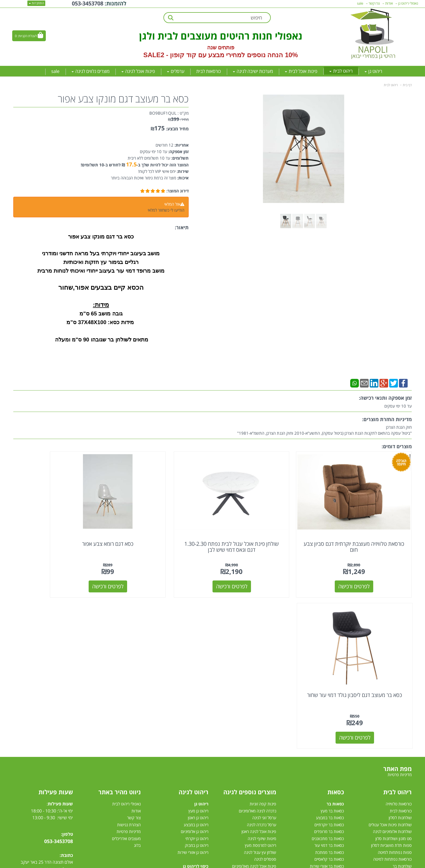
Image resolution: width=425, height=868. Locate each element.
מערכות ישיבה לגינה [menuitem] (253, 71)
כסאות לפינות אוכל (327, 712)
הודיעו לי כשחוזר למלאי (166, 210)
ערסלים (270, 753)
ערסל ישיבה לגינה (262, 712)
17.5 (131, 164)
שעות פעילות (56, 624)
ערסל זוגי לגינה (264, 650)
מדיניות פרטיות (129, 663)
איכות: (182, 178)
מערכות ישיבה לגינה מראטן (187, 733)
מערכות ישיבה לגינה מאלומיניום (183, 726)
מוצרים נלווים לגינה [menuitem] (91, 71)
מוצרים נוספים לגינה (250, 624)
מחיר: (178, 119)
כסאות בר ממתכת (329, 684)
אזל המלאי (172, 204)
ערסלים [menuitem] (176, 71)
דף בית (407, 85)
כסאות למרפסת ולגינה (258, 740)
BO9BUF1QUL (163, 113)
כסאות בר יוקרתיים (329, 657)
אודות (136, 643)
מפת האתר (397, 601)
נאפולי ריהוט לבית (126, 636)
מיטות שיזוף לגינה (262, 670)
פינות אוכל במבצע (397, 726)
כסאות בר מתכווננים (327, 670)
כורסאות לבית (401, 643)
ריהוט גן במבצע (196, 657)
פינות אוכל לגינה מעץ (259, 705)
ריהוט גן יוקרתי (197, 670)
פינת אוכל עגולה (399, 746)
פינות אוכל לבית (397, 719)
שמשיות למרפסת (262, 767)
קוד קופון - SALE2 (170, 55)
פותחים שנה (221, 47)
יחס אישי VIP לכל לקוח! (157, 171)
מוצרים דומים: (397, 446)
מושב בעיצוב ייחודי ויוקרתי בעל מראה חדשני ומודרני (101, 253)
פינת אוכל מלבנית (397, 740)
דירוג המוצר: (178, 191)
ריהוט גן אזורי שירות (193, 684)
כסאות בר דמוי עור (329, 677)
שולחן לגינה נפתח (262, 746)
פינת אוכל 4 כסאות (396, 753)
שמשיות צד (267, 774)
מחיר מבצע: (177, 129)
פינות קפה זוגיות (263, 636)
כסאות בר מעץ (332, 643)
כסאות (336, 624)
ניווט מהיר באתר (120, 624)
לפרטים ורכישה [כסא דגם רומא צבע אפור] (162, 569)
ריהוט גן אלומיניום (195, 663)
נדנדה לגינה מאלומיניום (257, 643)
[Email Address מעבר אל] (28, 738)
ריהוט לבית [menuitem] (341, 71)
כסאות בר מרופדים (329, 663)
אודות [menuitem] (389, 3)
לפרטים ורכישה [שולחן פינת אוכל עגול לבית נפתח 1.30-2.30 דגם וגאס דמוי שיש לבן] (263, 569)
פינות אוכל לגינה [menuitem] (138, 71)
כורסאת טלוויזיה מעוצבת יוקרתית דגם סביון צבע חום (365, 530)
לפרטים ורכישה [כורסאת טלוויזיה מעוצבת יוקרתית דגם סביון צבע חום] (365, 569)
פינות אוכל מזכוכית (397, 733)
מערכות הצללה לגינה (259, 760)
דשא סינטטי (267, 795)
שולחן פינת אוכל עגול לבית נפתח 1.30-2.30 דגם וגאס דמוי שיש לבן (263, 530)
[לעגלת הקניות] (29, 36)
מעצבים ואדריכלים (126, 670)
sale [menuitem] (55, 71)
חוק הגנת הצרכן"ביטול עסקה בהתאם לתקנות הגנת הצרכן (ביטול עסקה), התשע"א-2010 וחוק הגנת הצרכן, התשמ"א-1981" (324, 430)
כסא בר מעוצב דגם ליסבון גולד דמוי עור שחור (60, 530)
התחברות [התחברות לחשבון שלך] (36, 3)
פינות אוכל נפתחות (396, 760)
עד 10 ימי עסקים (154, 151)
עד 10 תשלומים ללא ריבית (149, 158)
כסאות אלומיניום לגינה (259, 733)
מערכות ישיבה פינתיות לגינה (186, 719)
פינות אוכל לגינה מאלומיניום (254, 698)
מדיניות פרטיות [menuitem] (400, 607)
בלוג (137, 677)
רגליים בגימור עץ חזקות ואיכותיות (101, 262)
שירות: (182, 171)
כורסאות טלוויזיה (399, 636)
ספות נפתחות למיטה (395, 684)
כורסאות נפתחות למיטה (392, 691)
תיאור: (182, 227)
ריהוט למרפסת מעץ (260, 677)
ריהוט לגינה (194, 624)
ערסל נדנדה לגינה (262, 657)
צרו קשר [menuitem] (374, 3)
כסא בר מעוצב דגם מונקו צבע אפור (123, 99)
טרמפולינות (267, 788)
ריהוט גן (201, 636)
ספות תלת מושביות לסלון (391, 677)
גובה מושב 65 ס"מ (101, 314)
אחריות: (181, 145)
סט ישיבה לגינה (195, 767)
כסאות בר (335, 636)
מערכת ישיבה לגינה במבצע (187, 746)
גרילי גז (271, 726)
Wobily (230, 863)
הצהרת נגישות (129, 657)
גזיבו (273, 781)
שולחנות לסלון (400, 650)
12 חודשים (165, 145)
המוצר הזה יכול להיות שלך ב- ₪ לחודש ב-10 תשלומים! (135, 165)
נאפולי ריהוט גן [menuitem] (408, 3)
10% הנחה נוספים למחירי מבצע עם (248, 55)
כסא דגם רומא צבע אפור (162, 527)
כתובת (67, 687)
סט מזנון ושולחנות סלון (394, 670)
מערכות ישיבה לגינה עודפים (186, 760)
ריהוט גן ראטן (198, 650)
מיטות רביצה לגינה (194, 774)
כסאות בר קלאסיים (329, 691)
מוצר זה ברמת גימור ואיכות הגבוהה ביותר (144, 178)
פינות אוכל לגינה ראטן (259, 663)
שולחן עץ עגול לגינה (260, 684)
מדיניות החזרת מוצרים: (387, 419)
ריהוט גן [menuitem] (373, 71)
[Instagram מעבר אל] (38, 738)
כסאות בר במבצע (330, 650)
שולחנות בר (402, 698)
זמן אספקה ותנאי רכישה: (385, 398)
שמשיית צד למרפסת (260, 719)
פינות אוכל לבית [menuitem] (301, 71)
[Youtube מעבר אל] (49, 738)
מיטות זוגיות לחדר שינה (393, 705)
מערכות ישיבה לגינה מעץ (188, 740)
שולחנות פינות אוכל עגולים (390, 657)
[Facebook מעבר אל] (59, 738)
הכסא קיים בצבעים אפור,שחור (101, 287)
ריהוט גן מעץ (198, 643)
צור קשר (134, 650)
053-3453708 (59, 673)
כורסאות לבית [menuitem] (209, 71)
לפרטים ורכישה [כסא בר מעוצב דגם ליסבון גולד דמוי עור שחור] (60, 569)
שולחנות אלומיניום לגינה (392, 663)
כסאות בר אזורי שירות (327, 698)
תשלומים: (179, 158)
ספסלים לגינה (265, 691)
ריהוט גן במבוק (197, 677)
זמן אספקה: (178, 151)
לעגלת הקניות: (27, 36)
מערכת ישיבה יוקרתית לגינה (186, 753)
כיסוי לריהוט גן (196, 698)
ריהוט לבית (391, 85)
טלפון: (67, 666)
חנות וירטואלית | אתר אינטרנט (178, 863)
